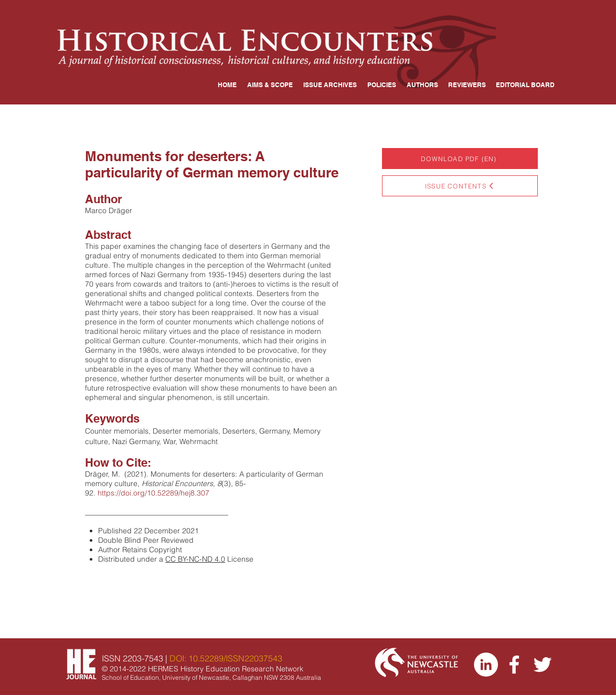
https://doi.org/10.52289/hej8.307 (153, 493)
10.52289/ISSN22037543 (235, 658)
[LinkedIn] (486, 665)
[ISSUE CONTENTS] (460, 186)
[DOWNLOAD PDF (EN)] (460, 159)
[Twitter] (543, 665)
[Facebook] (514, 665)
